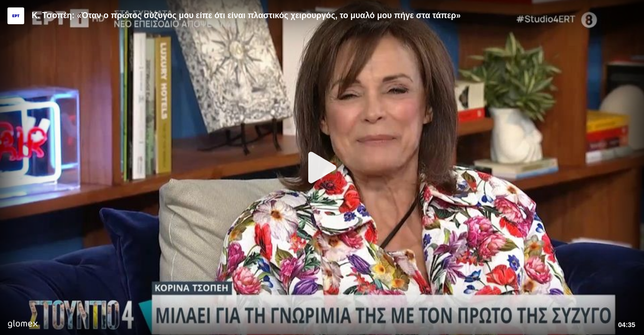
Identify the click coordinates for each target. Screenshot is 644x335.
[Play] (322, 167)
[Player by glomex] (23, 325)
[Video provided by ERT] (16, 16)
